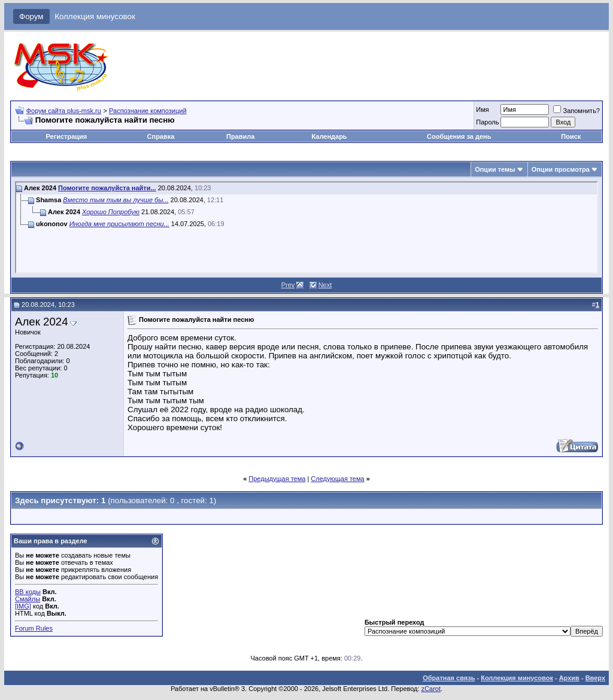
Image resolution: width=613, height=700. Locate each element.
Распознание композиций (148, 111)
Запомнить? (576, 111)
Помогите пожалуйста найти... (107, 188)
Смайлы (28, 599)
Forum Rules (34, 628)
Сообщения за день (459, 136)
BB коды (28, 592)
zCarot (431, 689)
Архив (569, 678)
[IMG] (23, 606)
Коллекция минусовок (95, 16)
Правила (240, 136)
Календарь (329, 136)
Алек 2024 (42, 322)
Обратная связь (449, 678)
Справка (161, 136)
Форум (31, 16)
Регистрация (66, 136)
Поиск (571, 136)
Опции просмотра (561, 169)
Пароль (487, 122)
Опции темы (495, 169)
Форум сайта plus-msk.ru (64, 111)
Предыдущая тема (277, 479)
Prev (288, 285)
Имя (482, 109)
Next (325, 285)
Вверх (595, 678)
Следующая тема (337, 479)
